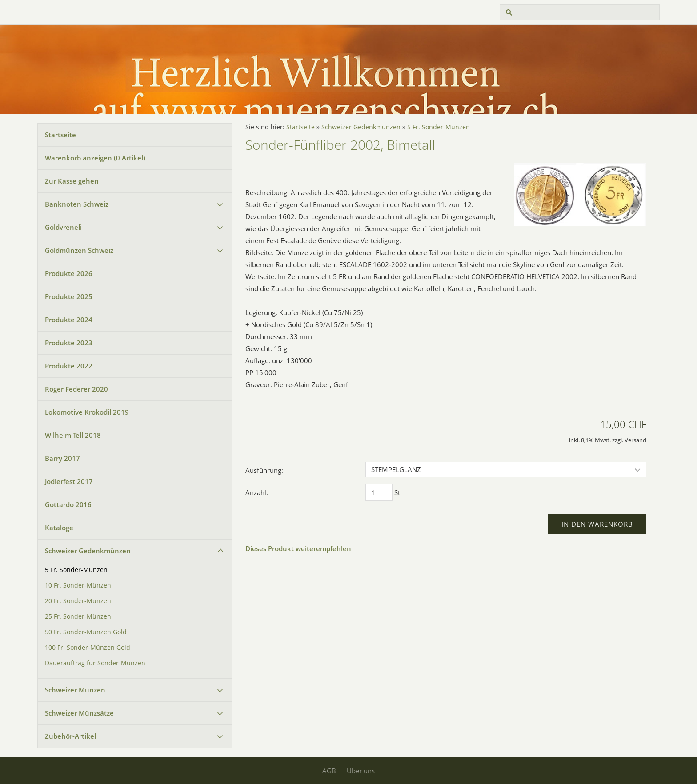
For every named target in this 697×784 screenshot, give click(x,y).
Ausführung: (264, 470)
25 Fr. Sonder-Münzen (78, 616)
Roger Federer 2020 (76, 389)
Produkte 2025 (69, 296)
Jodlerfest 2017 (69, 481)
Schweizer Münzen (75, 690)
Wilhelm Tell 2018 (73, 435)
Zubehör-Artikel (70, 736)
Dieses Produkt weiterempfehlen (298, 548)
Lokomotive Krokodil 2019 (87, 412)
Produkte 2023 (69, 343)
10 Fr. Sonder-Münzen (78, 585)
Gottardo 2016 (68, 504)
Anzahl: (257, 492)
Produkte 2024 (69, 320)
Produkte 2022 (69, 366)
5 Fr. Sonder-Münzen (76, 570)
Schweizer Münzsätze (79, 713)
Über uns (361, 771)
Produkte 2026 (69, 273)
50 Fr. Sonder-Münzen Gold (86, 632)
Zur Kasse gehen (72, 181)
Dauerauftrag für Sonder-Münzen (95, 663)
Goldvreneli (63, 227)
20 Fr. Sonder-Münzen (78, 601)
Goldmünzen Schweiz (79, 250)
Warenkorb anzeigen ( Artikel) (95, 158)
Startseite (60, 135)
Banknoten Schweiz (77, 204)
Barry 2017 (62, 458)
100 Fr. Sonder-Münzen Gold (88, 648)
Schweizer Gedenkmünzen (88, 551)
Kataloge (59, 528)
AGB (329, 771)
